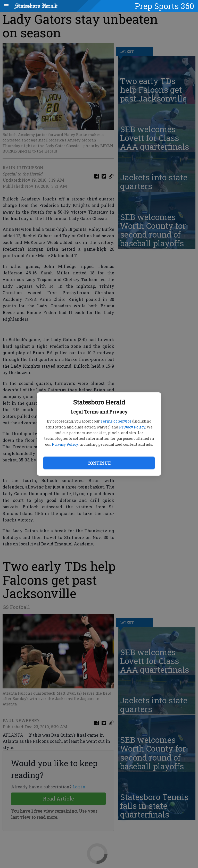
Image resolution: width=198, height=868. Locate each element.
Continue (99, 463)
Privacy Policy (132, 427)
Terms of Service (116, 421)
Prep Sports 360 (164, 6)
